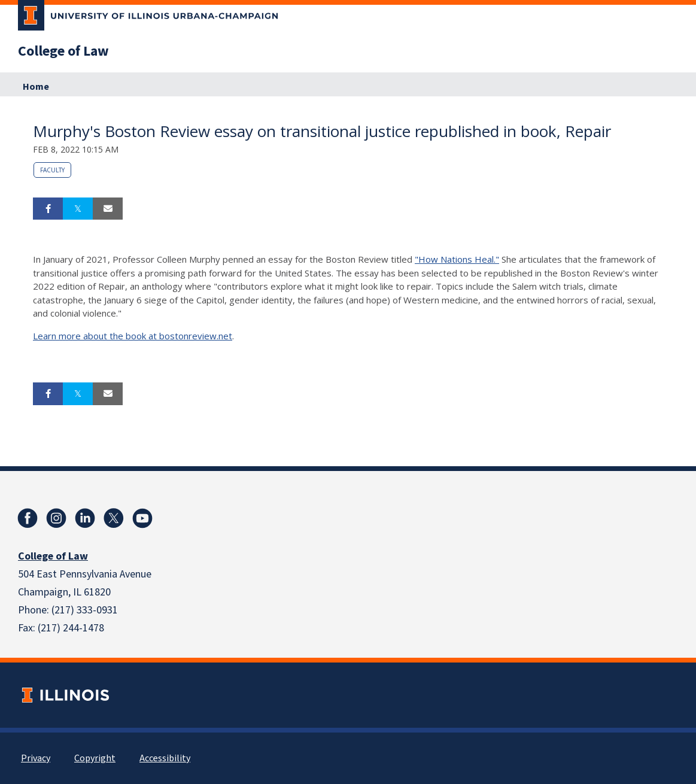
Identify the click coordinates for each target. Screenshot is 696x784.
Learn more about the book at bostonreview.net (133, 336)
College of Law (63, 51)
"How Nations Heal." (457, 259)
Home (36, 87)
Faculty (52, 170)
